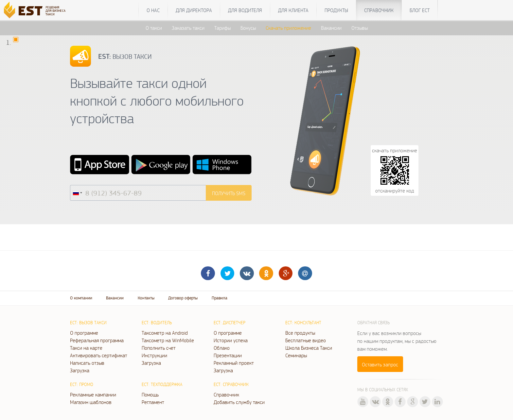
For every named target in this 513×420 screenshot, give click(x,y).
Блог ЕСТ (420, 10)
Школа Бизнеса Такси (309, 348)
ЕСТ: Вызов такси (88, 323)
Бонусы (248, 28)
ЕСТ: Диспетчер (230, 323)
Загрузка (80, 370)
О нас (153, 10)
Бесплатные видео (306, 340)
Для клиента (293, 10)
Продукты (336, 10)
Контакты (146, 298)
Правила (220, 298)
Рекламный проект (234, 363)
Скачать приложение (288, 28)
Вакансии (331, 28)
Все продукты (300, 333)
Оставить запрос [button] (380, 364)
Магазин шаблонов (91, 402)
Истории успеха (231, 340)
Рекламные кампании (93, 395)
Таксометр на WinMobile (168, 340)
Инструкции (154, 355)
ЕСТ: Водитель (157, 323)
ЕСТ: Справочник (231, 384)
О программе (84, 333)
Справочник (379, 10)
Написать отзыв (87, 363)
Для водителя (245, 10)
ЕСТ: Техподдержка (162, 384)
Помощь (150, 395)
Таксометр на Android (165, 333)
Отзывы (360, 28)
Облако (222, 348)
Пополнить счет (159, 348)
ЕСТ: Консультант (303, 323)
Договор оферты (183, 298)
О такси (154, 28)
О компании (81, 298)
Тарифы (222, 28)
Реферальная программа (97, 340)
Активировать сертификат (99, 355)
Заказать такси (188, 28)
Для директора (194, 10)
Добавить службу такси (239, 402)
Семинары (296, 355)
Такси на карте (86, 348)
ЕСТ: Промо (82, 384)
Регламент (153, 402)
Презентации (228, 355)
